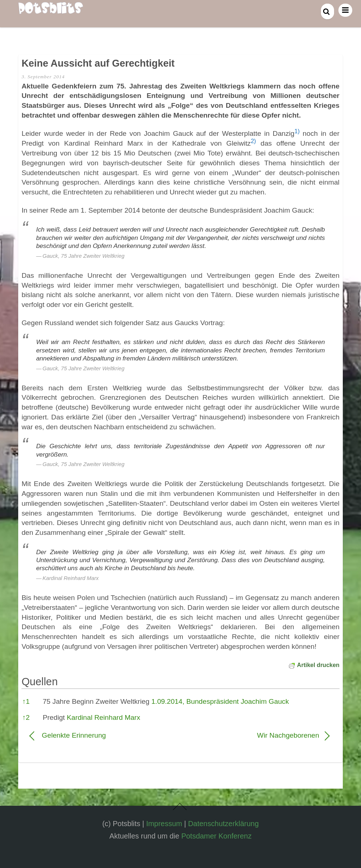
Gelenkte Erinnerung (74, 735)
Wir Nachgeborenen (254, 735)
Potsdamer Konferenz (217, 836)
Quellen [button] (40, 682)
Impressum (164, 824)
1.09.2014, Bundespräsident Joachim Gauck (220, 701)
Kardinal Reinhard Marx (103, 717)
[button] (297, 133)
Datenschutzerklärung (223, 824)
